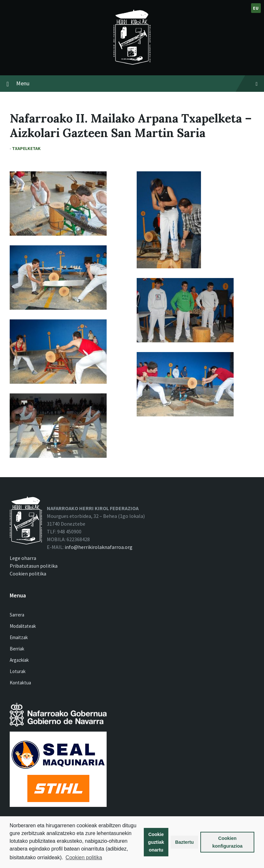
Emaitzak (19, 637)
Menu (137, 83)
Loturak (18, 671)
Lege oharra (23, 558)
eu (256, 8)
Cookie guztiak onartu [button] (156, 842)
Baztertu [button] (185, 842)
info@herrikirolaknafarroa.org (99, 547)
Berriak (17, 649)
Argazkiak (19, 660)
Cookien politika (84, 857)
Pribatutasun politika (34, 566)
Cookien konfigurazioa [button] (227, 842)
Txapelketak (26, 148)
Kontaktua (20, 683)
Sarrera (17, 615)
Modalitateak (23, 626)
